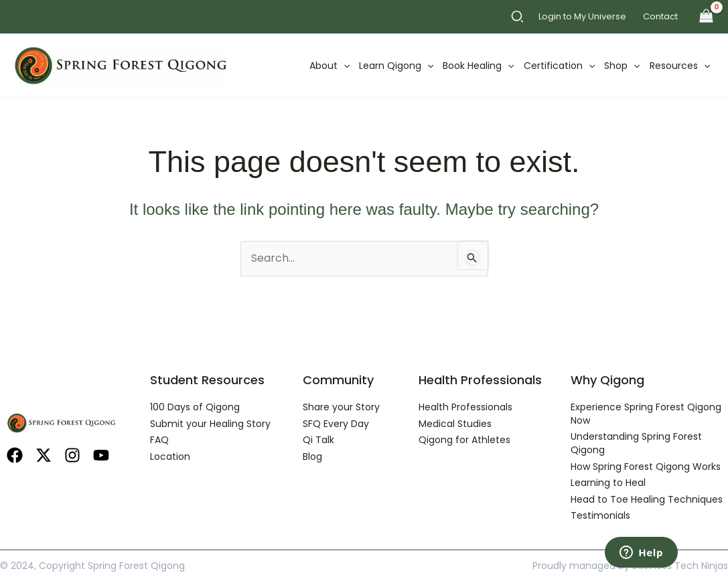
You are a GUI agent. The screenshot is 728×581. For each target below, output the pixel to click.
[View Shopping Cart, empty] (706, 17)
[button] (518, 19)
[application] (344, 66)
